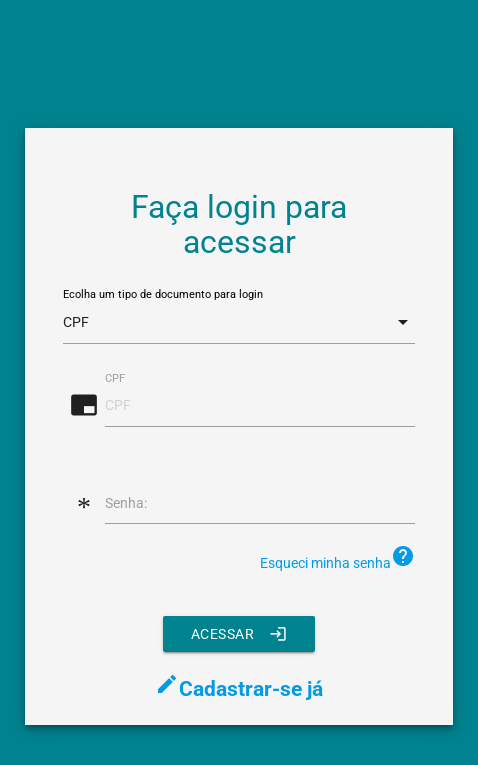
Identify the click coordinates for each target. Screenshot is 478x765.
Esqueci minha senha (337, 557)
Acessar (239, 634)
